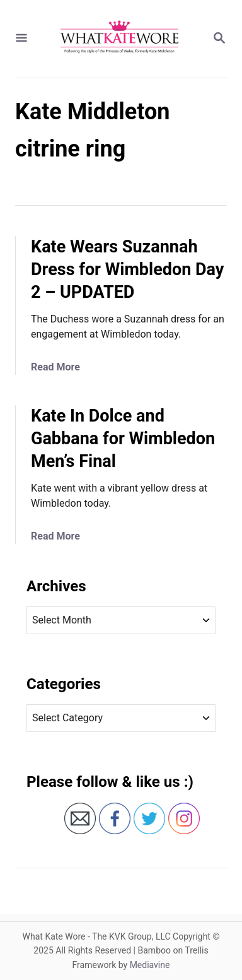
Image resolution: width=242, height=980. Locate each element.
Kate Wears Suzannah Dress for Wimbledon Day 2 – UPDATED (127, 269)
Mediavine (150, 965)
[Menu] (21, 39)
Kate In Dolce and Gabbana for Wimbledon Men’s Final (123, 439)
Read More (55, 367)
